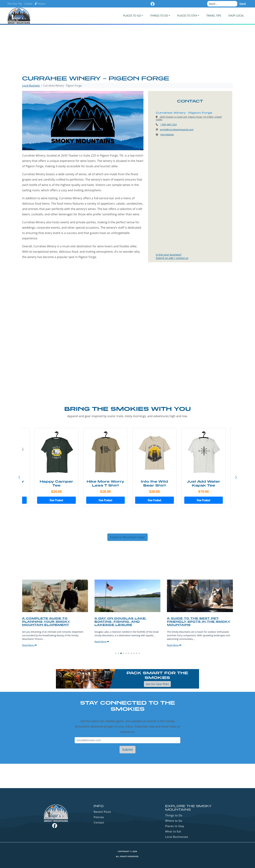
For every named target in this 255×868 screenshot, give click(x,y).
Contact (28, 4)
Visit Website (167, 135)
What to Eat (173, 831)
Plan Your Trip (15, 4)
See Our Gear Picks (157, 684)
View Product (54, 500)
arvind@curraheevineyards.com (177, 130)
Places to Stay (175, 826)
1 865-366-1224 (169, 124)
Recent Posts (102, 812)
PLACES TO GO (132, 16)
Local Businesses (177, 837)
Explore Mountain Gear (127, 537)
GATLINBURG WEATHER (127, 776)
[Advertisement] (127, 50)
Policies (99, 817)
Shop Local (236, 16)
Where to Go (174, 821)
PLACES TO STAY (187, 16)
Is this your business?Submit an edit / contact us (172, 256)
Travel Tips (214, 16)
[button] (236, 477)
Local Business (31, 86)
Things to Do (174, 815)
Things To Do (159, 16)
